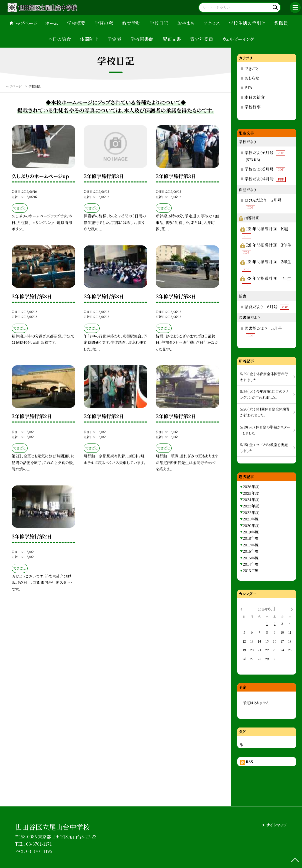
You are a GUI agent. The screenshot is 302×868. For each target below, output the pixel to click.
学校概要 (76, 23)
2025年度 (251, 493)
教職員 (281, 23)
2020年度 (251, 525)
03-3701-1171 (39, 844)
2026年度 (251, 486)
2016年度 (250, 551)
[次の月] (292, 609)
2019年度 (250, 532)
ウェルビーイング (238, 39)
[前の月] (241, 609)
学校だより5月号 (265, 169)
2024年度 (251, 499)
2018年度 (250, 538)
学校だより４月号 (265, 179)
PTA (248, 87)
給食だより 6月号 (267, 306)
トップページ (26, 23)
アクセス (212, 23)
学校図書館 (142, 39)
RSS (249, 761)
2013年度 (250, 570)
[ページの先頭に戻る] (295, 861)
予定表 (114, 39)
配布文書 (172, 39)
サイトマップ (276, 825)
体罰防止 (89, 39)
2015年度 (250, 558)
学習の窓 (104, 23)
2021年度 (250, 519)
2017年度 (250, 545)
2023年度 (251, 506)
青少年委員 (201, 39)
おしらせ (252, 78)
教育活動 (131, 23)
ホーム (51, 23)
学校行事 (252, 107)
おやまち (186, 23)
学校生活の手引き (247, 23)
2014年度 (250, 564)
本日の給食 (59, 39)
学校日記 (159, 23)
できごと (252, 68)
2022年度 (251, 512)
